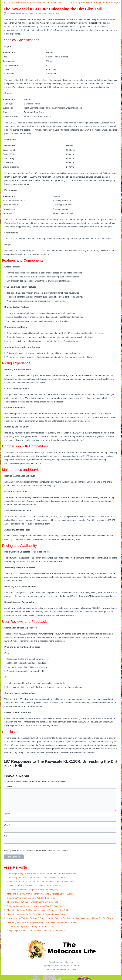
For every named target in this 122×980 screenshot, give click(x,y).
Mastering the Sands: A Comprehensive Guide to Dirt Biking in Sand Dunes (41, 922)
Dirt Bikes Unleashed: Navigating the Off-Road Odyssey (33, 890)
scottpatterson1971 (50, 14)
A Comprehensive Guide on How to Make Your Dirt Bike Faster (32, 2)
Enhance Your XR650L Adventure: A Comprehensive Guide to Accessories (41, 882)
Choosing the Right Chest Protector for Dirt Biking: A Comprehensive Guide (41, 873)
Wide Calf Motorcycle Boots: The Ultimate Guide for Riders (34, 886)
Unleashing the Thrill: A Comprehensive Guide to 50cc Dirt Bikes (36, 878)
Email (7, 825)
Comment (8, 786)
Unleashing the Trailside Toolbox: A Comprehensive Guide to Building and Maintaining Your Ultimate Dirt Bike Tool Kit (61, 918)
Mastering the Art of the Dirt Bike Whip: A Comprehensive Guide (36, 914)
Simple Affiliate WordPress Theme (71, 978)
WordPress (52, 978)
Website (7, 836)
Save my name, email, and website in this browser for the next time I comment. (37, 851)
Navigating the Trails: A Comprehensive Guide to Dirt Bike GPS (36, 931)
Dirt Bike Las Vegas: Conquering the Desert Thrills (30, 926)
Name (7, 814)
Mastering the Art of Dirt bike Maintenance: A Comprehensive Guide (38, 910)
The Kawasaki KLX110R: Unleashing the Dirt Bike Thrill (32, 902)
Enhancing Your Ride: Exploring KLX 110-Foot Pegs (95, 2)
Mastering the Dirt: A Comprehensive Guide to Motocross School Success (41, 894)
